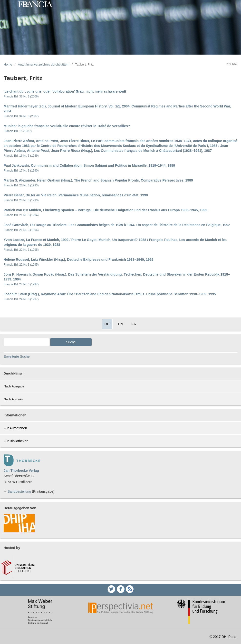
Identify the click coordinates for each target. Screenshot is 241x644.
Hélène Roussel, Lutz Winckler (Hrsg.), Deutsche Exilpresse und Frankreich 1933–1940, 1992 (79, 260)
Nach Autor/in (13, 399)
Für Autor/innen (15, 428)
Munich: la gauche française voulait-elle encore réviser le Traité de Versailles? (67, 126)
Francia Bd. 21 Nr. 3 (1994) (21, 215)
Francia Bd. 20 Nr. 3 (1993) (21, 185)
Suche (71, 342)
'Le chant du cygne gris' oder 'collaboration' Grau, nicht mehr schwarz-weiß (65, 91)
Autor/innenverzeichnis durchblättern (44, 64)
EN (120, 324)
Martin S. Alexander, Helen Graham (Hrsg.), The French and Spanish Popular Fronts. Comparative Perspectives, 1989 (98, 180)
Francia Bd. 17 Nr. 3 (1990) (21, 171)
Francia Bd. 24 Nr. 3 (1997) (21, 284)
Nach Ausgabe (14, 386)
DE (107, 324)
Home (8, 64)
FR (134, 324)
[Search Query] (26, 342)
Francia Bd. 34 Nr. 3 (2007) (21, 116)
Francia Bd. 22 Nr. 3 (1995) (21, 250)
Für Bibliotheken (16, 441)
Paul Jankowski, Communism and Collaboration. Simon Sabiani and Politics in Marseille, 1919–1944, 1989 (89, 165)
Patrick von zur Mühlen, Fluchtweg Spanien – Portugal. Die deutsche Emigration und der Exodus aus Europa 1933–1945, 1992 (106, 210)
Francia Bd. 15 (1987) (18, 131)
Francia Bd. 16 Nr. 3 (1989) (21, 156)
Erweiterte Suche (17, 356)
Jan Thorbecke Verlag (21, 471)
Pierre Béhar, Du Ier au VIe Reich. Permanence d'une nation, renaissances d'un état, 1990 (76, 195)
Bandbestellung (19, 491)
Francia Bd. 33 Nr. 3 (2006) (21, 96)
